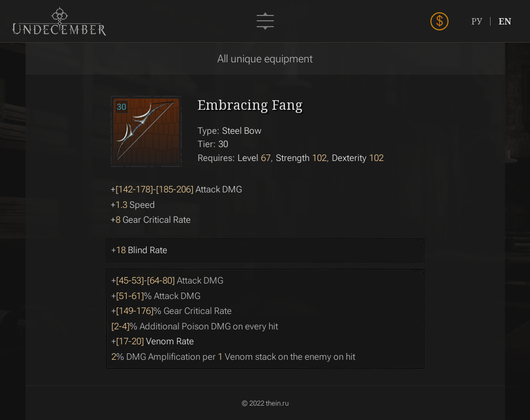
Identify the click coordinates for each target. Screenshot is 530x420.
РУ (477, 21)
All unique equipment (265, 59)
